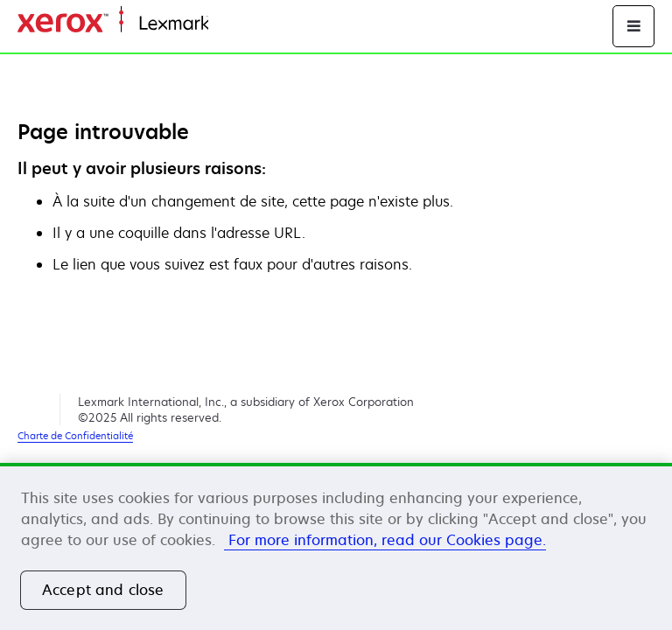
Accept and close (103, 590)
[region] (336, 546)
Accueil (229, 24)
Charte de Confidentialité (75, 435)
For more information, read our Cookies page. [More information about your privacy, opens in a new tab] (385, 540)
